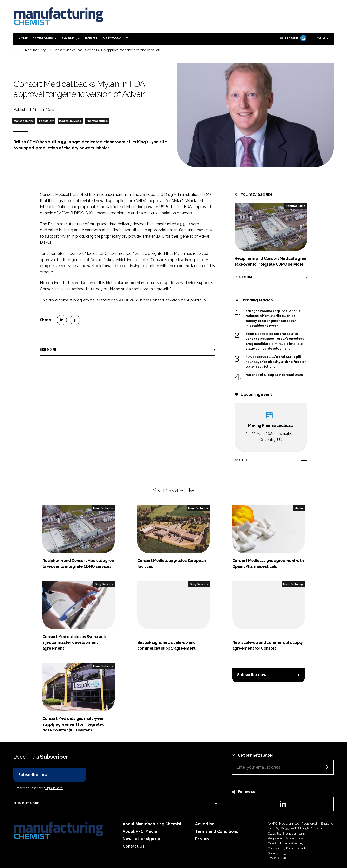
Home (23, 38)
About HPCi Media (140, 832)
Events (91, 38)
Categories (43, 38)
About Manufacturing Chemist (152, 824)
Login (320, 38)
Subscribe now (252, 675)
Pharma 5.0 (71, 38)
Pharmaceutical (97, 121)
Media (299, 508)
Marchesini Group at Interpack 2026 (274, 375)
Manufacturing (24, 121)
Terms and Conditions (217, 832)
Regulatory (46, 121)
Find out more (26, 803)
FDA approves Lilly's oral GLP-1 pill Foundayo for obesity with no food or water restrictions (276, 362)
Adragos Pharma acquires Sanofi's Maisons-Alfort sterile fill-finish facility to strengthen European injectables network (273, 319)
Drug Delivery (104, 584)
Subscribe (293, 39)
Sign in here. (54, 788)
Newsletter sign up (141, 839)
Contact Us (134, 846)
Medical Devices (70, 121)
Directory (112, 38)
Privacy (202, 839)
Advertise (205, 824)
